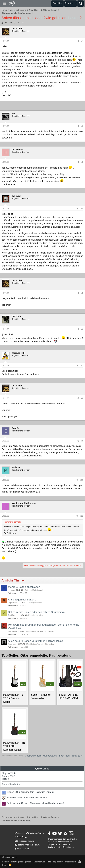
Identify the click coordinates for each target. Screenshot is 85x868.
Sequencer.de (54, 844)
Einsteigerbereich (35, 603)
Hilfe (49, 862)
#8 (82, 398)
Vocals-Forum (22, 849)
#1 (82, 41)
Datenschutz (39, 862)
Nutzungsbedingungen (21, 862)
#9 (82, 441)
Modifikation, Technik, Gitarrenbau (40, 631)
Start (4, 865)
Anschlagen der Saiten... (22, 600)
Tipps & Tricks (9, 773)
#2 (82, 126)
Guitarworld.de (55, 847)
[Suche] (81, 4)
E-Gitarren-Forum (35, 833)
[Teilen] (78, 41)
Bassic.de (52, 842)
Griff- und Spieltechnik (34, 590)
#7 (82, 366)
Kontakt (6, 862)
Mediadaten (70, 862)
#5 (82, 293)
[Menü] (4, 4)
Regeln (6, 779)
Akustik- (19, 833)
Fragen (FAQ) (9, 776)
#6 (82, 329)
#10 (82, 480)
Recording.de (68, 847)
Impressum (58, 862)
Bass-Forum (21, 837)
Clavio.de (66, 844)
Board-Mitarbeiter (11, 784)
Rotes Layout (9, 857)
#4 (82, 209)
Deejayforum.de (65, 842)
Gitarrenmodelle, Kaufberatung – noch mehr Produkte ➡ (54, 756)
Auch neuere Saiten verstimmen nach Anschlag (36, 641)
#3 (82, 162)
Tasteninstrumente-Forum (27, 845)
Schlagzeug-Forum (24, 841)
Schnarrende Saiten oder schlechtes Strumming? (37, 612)
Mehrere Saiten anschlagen (24, 587)
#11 (82, 516)
